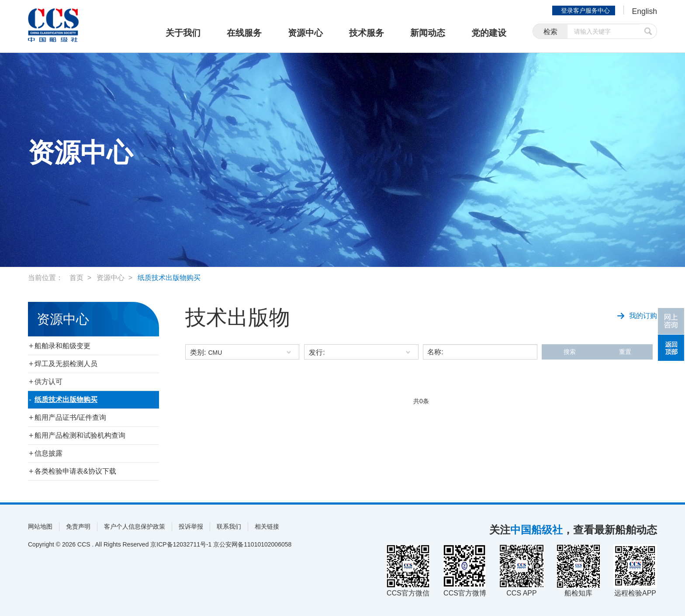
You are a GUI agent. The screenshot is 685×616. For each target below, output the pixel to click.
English (644, 11)
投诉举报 (191, 526)
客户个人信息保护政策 (135, 526)
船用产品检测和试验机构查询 (80, 435)
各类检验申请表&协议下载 (75, 471)
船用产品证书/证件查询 (70, 417)
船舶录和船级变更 (62, 346)
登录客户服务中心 (585, 10)
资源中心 (305, 33)
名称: (435, 352)
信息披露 (48, 453)
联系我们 (229, 526)
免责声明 (78, 526)
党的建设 (489, 33)
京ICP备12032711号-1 (181, 544)
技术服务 (367, 33)
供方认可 (48, 382)
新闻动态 (428, 33)
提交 (648, 32)
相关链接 (267, 526)
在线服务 (244, 33)
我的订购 (637, 315)
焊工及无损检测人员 (66, 364)
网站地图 (40, 526)
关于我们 (183, 33)
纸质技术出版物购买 (169, 278)
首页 (76, 278)
